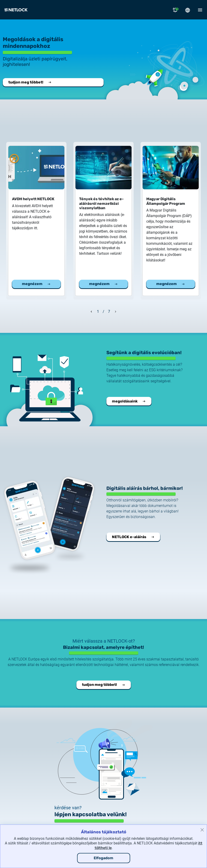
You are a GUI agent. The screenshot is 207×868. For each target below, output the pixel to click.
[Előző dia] (91, 311)
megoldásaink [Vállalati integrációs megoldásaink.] (129, 401)
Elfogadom (103, 858)
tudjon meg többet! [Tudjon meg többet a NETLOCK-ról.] (30, 82)
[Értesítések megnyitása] (175, 10)
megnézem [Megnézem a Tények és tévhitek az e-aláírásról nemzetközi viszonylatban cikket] (103, 284)
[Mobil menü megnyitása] (200, 10)
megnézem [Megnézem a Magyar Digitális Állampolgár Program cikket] (171, 284)
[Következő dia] (116, 311)
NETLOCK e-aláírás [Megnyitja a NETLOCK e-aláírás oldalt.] (133, 537)
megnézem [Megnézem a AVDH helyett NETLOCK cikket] (36, 284)
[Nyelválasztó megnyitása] (188, 10)
